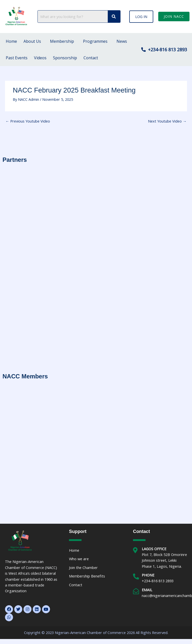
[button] (141, 17)
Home (11, 41)
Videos (40, 58)
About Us (32, 41)
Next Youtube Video (167, 121)
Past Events (17, 58)
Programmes (95, 41)
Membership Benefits (87, 576)
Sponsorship (65, 58)
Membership (62, 41)
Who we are (79, 559)
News (122, 41)
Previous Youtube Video (28, 121)
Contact (91, 58)
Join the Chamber (83, 567)
